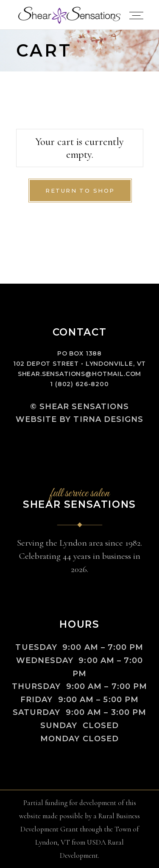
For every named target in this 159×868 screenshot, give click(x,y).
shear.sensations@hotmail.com (80, 374)
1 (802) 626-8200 (79, 384)
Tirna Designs (108, 419)
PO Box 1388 (79, 353)
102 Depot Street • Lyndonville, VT (80, 364)
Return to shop (80, 191)
